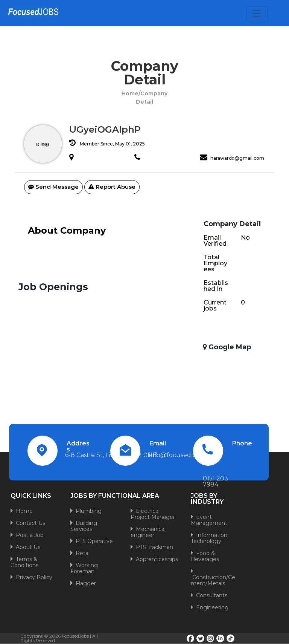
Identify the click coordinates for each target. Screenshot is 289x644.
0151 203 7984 (215, 481)
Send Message (53, 187)
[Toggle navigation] (257, 14)
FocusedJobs (75, 636)
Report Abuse (112, 187)
